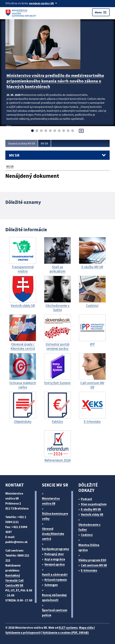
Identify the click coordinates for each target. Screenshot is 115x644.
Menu (101, 12)
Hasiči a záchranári (55, 575)
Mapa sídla (86, 628)
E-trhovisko (89, 570)
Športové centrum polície (55, 613)
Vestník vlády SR (92, 514)
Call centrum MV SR (94, 565)
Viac (9, 126)
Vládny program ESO (92, 560)
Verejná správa (55, 564)
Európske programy (56, 549)
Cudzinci (87, 535)
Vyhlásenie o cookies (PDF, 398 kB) (66, 633)
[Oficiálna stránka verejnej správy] (44, 3)
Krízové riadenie (56, 580)
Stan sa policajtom (94, 504)
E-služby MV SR (91, 509)
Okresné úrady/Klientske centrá (53, 534)
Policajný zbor (54, 554)
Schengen (51, 585)
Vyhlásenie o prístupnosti (23, 633)
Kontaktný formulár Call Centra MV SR (14, 580)
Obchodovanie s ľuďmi (89, 527)
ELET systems (68, 628)
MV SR (44, 143)
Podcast (87, 499)
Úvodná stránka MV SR (22, 143)
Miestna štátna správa (89, 547)
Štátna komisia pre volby (55, 516)
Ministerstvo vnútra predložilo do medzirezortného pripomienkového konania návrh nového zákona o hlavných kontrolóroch (55, 81)
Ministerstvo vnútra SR (51, 501)
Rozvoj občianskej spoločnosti (54, 598)
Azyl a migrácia (55, 559)
